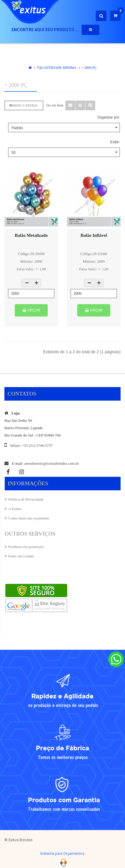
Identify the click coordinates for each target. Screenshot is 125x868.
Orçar (31, 310)
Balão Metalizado (31, 235)
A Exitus (15, 509)
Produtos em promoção (26, 547)
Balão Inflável (94, 235)
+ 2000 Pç (89, 68)
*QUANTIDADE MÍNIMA (56, 68)
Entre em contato (21, 556)
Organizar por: (109, 117)
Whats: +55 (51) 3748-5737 (31, 445)
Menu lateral (24, 105)
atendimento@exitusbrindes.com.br (51, 463)
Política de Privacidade (26, 499)
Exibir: (115, 142)
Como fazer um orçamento (29, 518)
